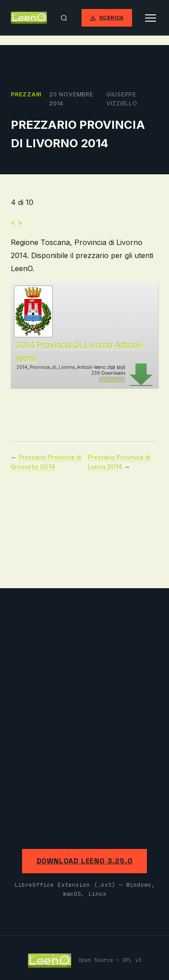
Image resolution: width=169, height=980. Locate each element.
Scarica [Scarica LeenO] (107, 18)
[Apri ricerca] (64, 18)
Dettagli (112, 380)
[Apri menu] (151, 18)
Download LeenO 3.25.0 (85, 861)
